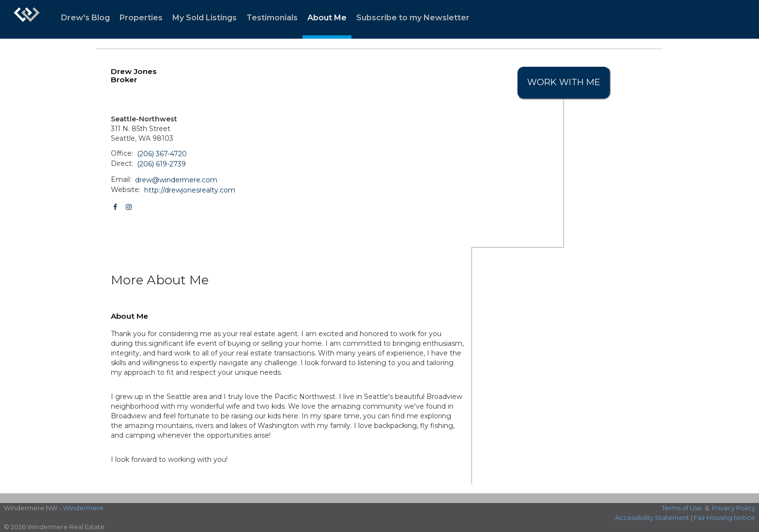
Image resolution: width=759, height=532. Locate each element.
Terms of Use (682, 508)
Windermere (83, 508)
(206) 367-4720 (162, 154)
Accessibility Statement (652, 517)
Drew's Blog (85, 18)
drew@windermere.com (176, 180)
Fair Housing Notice (724, 517)
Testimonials (272, 18)
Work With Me (564, 82)
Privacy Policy (734, 508)
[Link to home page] (27, 19)
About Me (327, 18)
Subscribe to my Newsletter (413, 18)
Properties (141, 18)
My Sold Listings (205, 18)
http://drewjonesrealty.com (190, 190)
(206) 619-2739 (161, 164)
